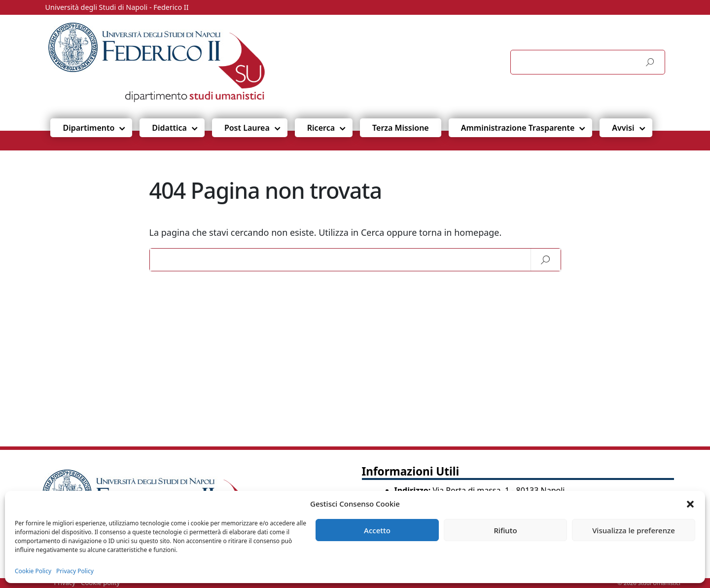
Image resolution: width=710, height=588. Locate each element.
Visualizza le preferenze (634, 530)
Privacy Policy (75, 571)
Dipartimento (89, 128)
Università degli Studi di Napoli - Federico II (117, 7)
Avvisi (623, 128)
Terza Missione (401, 128)
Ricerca (321, 128)
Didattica (169, 128)
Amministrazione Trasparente (518, 128)
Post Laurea (247, 128)
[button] (690, 504)
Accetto (377, 530)
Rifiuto (505, 530)
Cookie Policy (33, 571)
